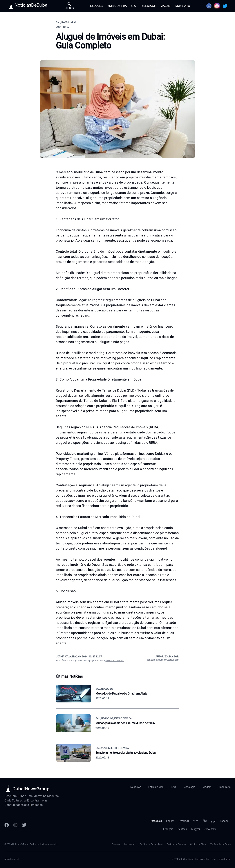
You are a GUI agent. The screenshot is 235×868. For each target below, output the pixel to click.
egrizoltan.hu (224, 859)
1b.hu (213, 859)
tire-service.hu (202, 859)
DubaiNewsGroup (31, 789)
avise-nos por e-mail (115, 661)
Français (168, 829)
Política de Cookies (176, 844)
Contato (116, 844)
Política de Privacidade (151, 844)
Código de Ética (198, 844)
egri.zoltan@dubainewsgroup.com (163, 660)
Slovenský (210, 829)
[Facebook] (7, 825)
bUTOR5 (176, 859)
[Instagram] (15, 825)
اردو (213, 821)
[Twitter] (24, 825)
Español (225, 821)
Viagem (166, 6)
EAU (133, 6)
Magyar (196, 829)
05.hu (184, 859)
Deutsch (182, 829)
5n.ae (191, 859)
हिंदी (205, 821)
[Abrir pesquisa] (69, 6)
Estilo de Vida (117, 6)
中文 (196, 821)
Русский (184, 821)
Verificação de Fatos (220, 844)
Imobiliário (182, 6)
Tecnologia (148, 6)
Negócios (97, 6)
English (170, 821)
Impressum (130, 844)
